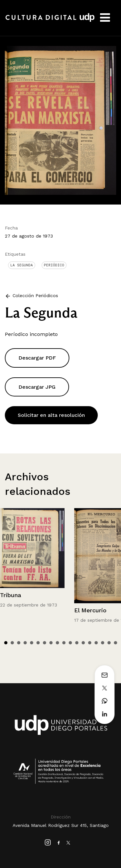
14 (90, 643)
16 (103, 643)
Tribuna (11, 595)
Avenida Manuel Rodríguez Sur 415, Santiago (61, 825)
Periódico (54, 265)
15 (96, 643)
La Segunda (22, 265)
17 (109, 643)
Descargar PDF (37, 358)
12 (77, 643)
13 (83, 643)
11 (70, 643)
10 (64, 643)
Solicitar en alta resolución (51, 415)
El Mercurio (90, 610)
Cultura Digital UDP (50, 21)
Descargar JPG (37, 387)
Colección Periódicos (35, 295)
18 (116, 643)
